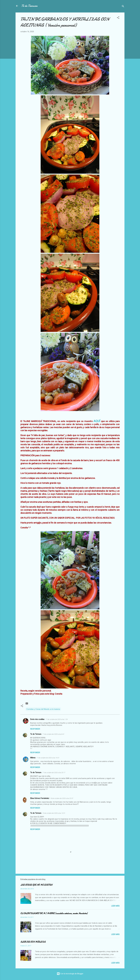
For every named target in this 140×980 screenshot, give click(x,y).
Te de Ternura (36, 734)
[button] (118, 18)
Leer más (115, 906)
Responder (35, 729)
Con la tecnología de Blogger (70, 974)
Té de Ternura (29, 6)
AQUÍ (97, 421)
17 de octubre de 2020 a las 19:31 (48, 758)
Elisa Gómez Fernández (40, 798)
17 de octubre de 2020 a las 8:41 (53, 734)
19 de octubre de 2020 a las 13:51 (54, 813)
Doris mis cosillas (37, 719)
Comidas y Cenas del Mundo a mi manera (43, 709)
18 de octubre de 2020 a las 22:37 (62, 798)
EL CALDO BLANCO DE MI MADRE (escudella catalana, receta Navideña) (54, 913)
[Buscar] (123, 7)
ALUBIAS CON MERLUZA (33, 942)
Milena (33, 758)
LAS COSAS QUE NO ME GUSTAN (36, 885)
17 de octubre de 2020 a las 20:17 (54, 773)
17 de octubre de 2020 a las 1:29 (56, 719)
